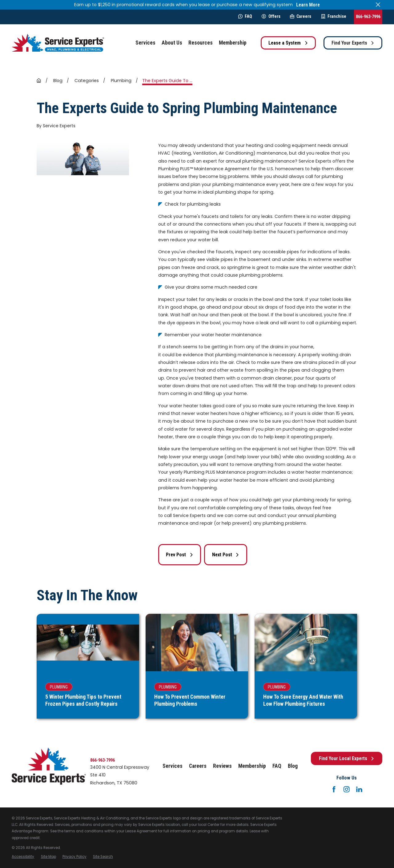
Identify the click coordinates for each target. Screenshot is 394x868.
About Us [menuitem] (172, 43)
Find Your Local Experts (347, 758)
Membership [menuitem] (233, 43)
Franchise (334, 16)
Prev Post (180, 555)
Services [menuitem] (145, 43)
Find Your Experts (353, 43)
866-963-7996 (368, 17)
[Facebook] (334, 789)
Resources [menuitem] (201, 43)
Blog (293, 766)
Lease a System (288, 43)
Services (173, 766)
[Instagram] (347, 789)
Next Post (226, 555)
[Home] (58, 43)
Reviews (222, 766)
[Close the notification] (378, 5)
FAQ (245, 16)
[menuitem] (23, 857)
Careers (301, 16)
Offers (271, 16)
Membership (252, 766)
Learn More (308, 5)
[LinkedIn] (359, 789)
